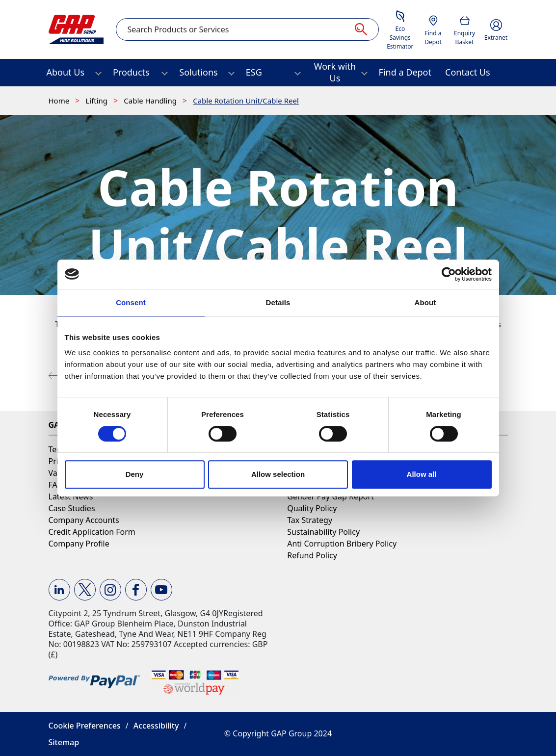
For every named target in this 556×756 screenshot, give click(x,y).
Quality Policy (312, 508)
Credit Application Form (92, 532)
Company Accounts (84, 520)
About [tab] (425, 302)
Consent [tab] (131, 302)
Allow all (422, 474)
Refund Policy (312, 555)
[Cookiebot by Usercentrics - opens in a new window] (449, 274)
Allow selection (278, 474)
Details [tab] (278, 302)
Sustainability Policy (323, 532)
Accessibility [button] (156, 726)
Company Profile (79, 544)
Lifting (97, 101)
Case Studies (72, 508)
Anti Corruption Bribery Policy (342, 544)
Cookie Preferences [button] (85, 726)
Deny (135, 474)
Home (60, 101)
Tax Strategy (310, 520)
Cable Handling (151, 101)
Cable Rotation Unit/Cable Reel (246, 101)
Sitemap (64, 742)
